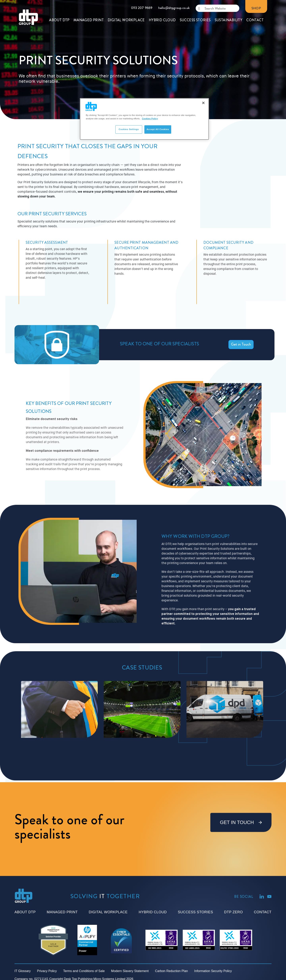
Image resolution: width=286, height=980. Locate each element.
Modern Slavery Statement (130, 971)
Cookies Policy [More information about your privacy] (150, 119)
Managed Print (62, 912)
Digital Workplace (108, 912)
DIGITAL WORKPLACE (126, 5)
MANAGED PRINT (89, 5)
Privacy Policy (47, 971)
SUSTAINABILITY (229, 5)
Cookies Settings (129, 129)
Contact (263, 912)
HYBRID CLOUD (162, 5)
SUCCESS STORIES (195, 5)
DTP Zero (233, 912)
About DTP (25, 912)
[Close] (203, 103)
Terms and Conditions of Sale (84, 971)
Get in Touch (241, 344)
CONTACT (255, 5)
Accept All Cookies (158, 129)
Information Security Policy (213, 971)
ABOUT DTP (59, 5)
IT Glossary (23, 971)
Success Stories (195, 912)
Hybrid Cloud (153, 912)
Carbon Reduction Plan (172, 971)
